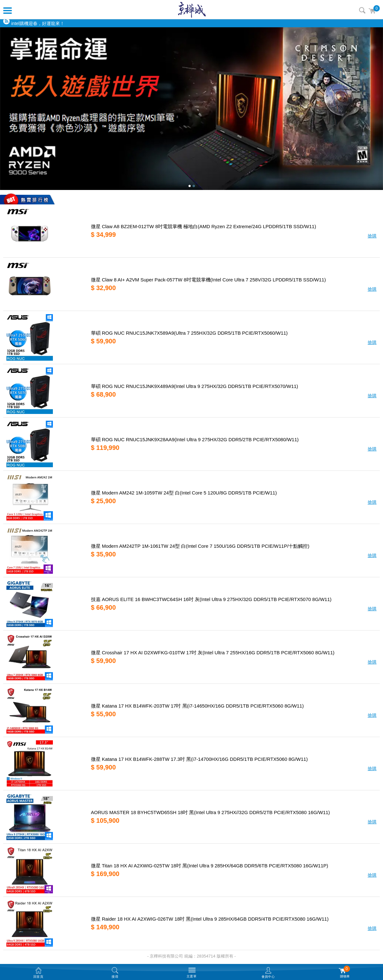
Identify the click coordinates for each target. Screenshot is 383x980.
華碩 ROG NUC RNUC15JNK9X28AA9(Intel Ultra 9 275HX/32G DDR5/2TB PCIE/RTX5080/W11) (195, 439)
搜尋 (362, 10)
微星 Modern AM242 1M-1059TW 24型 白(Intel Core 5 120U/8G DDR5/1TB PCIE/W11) (184, 493)
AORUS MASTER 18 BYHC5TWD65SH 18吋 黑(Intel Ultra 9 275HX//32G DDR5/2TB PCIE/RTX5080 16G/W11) (211, 812)
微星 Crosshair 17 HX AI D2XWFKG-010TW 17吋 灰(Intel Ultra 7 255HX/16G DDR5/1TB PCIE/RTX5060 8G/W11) (213, 653)
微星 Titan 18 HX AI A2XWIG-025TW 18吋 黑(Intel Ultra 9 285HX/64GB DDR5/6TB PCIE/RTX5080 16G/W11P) (210, 866)
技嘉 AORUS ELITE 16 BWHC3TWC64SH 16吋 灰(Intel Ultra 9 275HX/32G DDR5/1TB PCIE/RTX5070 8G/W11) (211, 599)
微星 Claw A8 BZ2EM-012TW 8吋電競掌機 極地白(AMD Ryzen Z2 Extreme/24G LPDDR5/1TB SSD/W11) (204, 226)
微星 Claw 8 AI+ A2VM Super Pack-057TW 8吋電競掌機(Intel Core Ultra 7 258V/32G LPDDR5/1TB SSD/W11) (208, 280)
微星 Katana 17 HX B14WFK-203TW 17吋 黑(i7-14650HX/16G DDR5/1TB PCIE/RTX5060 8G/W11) (197, 706)
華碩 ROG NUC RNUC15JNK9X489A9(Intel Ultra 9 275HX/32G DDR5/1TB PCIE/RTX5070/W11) (195, 386)
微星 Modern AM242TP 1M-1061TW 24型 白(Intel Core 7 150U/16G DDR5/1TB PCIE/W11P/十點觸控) (200, 546)
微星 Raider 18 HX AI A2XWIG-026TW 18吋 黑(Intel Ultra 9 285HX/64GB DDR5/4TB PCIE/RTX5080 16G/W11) (210, 919)
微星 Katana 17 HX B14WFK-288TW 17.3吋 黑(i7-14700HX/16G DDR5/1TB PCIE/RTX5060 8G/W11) (200, 759)
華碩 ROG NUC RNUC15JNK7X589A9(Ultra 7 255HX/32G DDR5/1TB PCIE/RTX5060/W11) (189, 333)
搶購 (372, 236)
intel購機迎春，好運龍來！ (38, 23)
